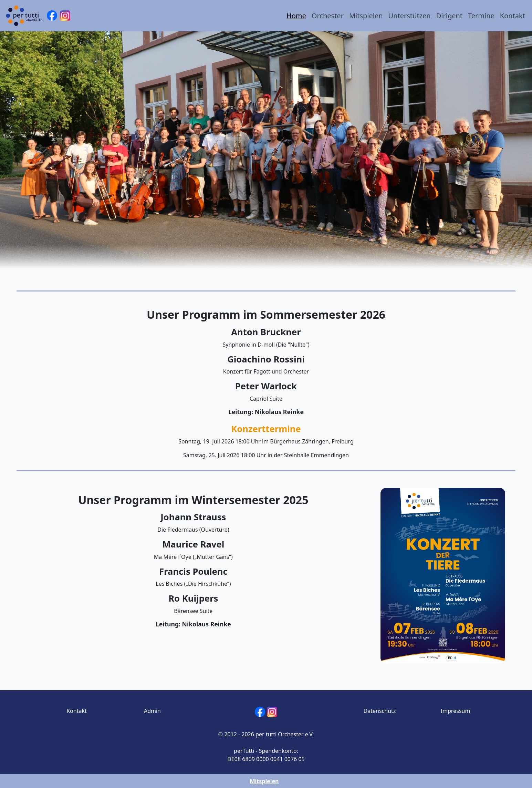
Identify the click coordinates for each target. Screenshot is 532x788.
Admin (152, 711)
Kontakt (513, 16)
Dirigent (449, 16)
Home (296, 16)
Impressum (456, 711)
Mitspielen (366, 16)
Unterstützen (410, 16)
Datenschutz (380, 711)
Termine (481, 16)
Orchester (328, 16)
